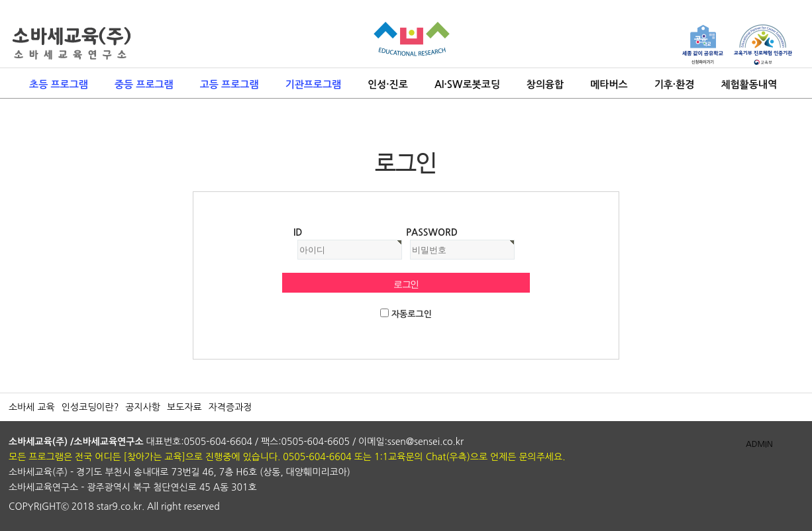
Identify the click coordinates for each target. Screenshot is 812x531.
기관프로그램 (314, 84)
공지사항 (143, 407)
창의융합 (545, 84)
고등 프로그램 (229, 84)
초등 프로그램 (59, 84)
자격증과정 (230, 407)
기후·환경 (675, 84)
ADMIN (759, 444)
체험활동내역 (749, 84)
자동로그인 (412, 314)
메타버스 (609, 84)
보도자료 (184, 407)
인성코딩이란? (90, 407)
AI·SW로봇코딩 (467, 84)
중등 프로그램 (144, 84)
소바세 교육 (32, 407)
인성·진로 (388, 84)
